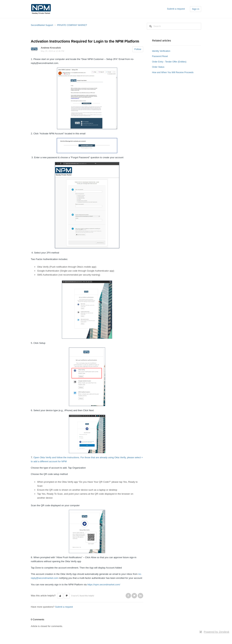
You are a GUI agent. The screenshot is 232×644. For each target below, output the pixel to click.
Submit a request (176, 9)
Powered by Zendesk (217, 632)
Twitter (134, 596)
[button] (60, 596)
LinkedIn (140, 596)
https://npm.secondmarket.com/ (104, 585)
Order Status (158, 67)
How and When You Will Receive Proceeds (173, 72)
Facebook (128, 596)
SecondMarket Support (42, 25)
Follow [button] (138, 49)
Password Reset (160, 56)
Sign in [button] (196, 9)
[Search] (174, 26)
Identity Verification (161, 51)
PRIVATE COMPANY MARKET (72, 25)
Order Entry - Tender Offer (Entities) (169, 62)
